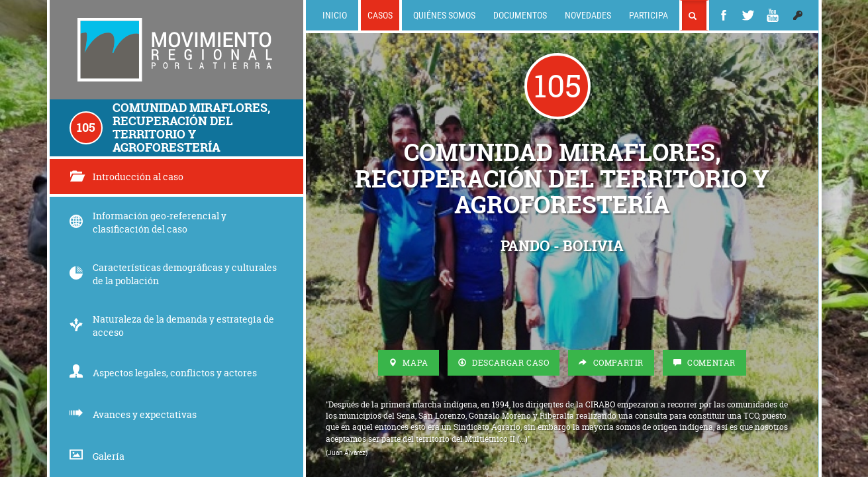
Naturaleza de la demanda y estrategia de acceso (172, 326)
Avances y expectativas (133, 414)
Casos (380, 15)
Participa (649, 15)
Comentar (704, 363)
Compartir (611, 363)
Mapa (409, 363)
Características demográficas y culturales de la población (173, 274)
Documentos (520, 15)
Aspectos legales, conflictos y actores (163, 373)
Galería (97, 456)
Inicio (335, 15)
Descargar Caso (504, 363)
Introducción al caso (126, 177)
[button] (798, 15)
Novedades (588, 15)
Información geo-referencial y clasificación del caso (148, 222)
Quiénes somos (444, 15)
